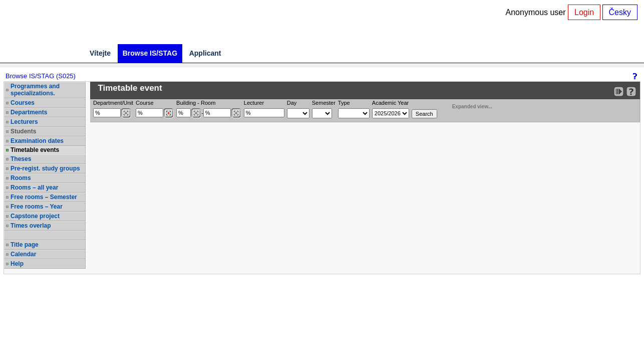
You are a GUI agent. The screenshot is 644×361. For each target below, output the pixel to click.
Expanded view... (467, 106)
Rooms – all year (34, 188)
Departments (29, 112)
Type (344, 103)
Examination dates (37, 141)
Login (584, 12)
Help (17, 264)
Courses (23, 103)
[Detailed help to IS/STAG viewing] (631, 92)
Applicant (205, 53)
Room (208, 103)
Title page (25, 245)
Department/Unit (113, 103)
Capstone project (35, 216)
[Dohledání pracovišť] (126, 113)
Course (144, 103)
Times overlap (31, 226)
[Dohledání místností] (236, 113)
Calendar (23, 254)
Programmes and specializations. (35, 90)
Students (23, 131)
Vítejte (100, 53)
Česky (620, 12)
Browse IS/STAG (150, 53)
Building (186, 103)
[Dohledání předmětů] (169, 113)
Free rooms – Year (37, 207)
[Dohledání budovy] (196, 113)
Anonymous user (537, 12)
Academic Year (390, 103)
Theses (21, 159)
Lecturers (24, 122)
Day (292, 103)
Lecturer (254, 103)
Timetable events (35, 150)
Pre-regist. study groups (45, 168)
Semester (324, 103)
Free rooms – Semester (44, 197)
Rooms (21, 178)
